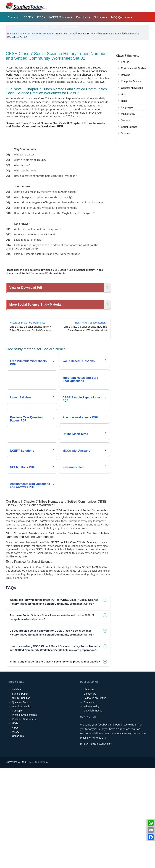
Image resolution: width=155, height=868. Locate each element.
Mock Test (40, 27)
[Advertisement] (77, 69)
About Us (89, 789)
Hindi (124, 150)
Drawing (126, 125)
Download (82, 17)
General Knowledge (132, 138)
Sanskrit (126, 170)
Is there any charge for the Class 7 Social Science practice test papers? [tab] (55, 761)
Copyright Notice (93, 811)
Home (10, 34)
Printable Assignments (24, 815)
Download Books (21, 806)
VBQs (15, 827)
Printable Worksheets (24, 819)
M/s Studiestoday (39, 862)
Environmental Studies (133, 118)
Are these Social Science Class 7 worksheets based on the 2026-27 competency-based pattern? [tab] (52, 717)
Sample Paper (20, 794)
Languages (127, 157)
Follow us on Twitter (95, 798)
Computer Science (131, 131)
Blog (55, 27)
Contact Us (90, 794)
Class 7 (29, 34)
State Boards (69, 27)
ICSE (40, 17)
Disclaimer (90, 802)
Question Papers (21, 802)
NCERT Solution (21, 798)
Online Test (18, 836)
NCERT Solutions (60, 17)
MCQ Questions (121, 17)
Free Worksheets (18, 27)
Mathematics (128, 163)
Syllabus (17, 789)
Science (125, 183)
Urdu (124, 144)
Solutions (100, 17)
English (125, 112)
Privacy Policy (92, 806)
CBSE (27, 17)
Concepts (17, 811)
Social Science (43, 34)
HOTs (15, 823)
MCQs (15, 832)
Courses (13, 17)
